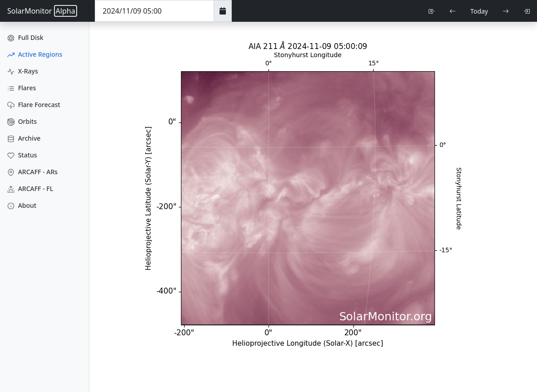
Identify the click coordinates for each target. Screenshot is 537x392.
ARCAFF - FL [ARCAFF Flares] (30, 189)
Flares (22, 88)
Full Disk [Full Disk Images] (25, 37)
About (22, 205)
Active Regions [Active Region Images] (35, 54)
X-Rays (23, 71)
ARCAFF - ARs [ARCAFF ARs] (32, 172)
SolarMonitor (42, 11)
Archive (24, 138)
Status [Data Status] (22, 155)
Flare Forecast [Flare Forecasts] (34, 105)
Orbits (22, 121)
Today (479, 11)
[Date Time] (154, 11)
